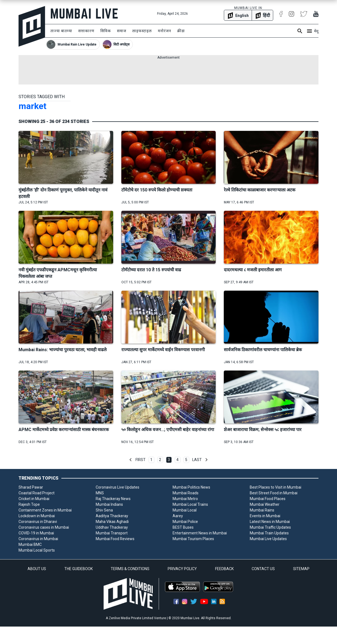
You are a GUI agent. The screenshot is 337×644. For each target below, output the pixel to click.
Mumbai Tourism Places (193, 539)
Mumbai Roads (186, 493)
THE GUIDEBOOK (79, 569)
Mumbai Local (185, 510)
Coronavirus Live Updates (118, 487)
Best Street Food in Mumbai (274, 493)
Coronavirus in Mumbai (38, 539)
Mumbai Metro (185, 499)
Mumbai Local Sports (37, 550)
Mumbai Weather (265, 504)
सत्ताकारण (86, 31)
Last (197, 460)
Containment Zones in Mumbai (45, 510)
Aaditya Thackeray (112, 516)
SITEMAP (301, 569)
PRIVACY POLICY (182, 569)
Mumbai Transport (112, 533)
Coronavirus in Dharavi (38, 522)
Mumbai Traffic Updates (270, 527)
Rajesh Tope (29, 504)
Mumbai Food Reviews (115, 539)
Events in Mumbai (265, 516)
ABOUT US (37, 569)
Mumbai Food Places (268, 499)
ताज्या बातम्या (61, 31)
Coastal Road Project (37, 493)
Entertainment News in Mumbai (200, 533)
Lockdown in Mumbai (37, 516)
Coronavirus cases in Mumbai (44, 527)
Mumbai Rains (262, 510)
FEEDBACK (224, 569)
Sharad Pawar (31, 487)
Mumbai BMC (30, 544)
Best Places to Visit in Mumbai (276, 487)
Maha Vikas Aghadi (112, 522)
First (141, 460)
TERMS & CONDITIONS (130, 569)
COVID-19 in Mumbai (36, 533)
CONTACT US (263, 569)
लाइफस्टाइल (142, 31)
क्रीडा (181, 31)
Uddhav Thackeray (112, 527)
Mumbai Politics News (191, 487)
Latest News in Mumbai (270, 522)
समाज (122, 31)
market (32, 106)
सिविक (106, 31)
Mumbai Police (185, 522)
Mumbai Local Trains (190, 504)
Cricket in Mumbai (34, 499)
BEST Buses (183, 527)
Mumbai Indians (109, 504)
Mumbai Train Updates (269, 533)
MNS (100, 493)
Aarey (178, 516)
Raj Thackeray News (113, 499)
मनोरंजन (165, 31)
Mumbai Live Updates (268, 539)
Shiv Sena (104, 510)
